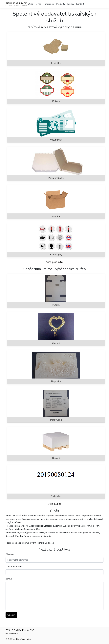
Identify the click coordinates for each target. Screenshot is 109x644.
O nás (38, 4)
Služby (71, 4)
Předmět (10, 554)
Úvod (31, 4)
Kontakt (80, 4)
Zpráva (9, 579)
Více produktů (54, 262)
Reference (49, 4)
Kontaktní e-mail (14, 567)
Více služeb (55, 504)
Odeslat (11, 615)
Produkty (61, 4)
